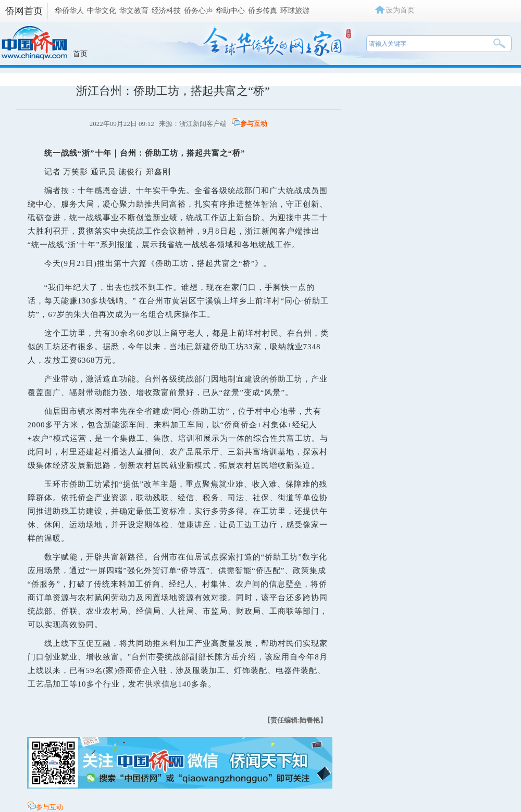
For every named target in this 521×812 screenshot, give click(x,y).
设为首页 (400, 10)
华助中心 (230, 10)
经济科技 (166, 10)
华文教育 (134, 10)
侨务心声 (199, 10)
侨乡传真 (263, 10)
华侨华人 (69, 10)
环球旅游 (295, 10)
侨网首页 (24, 11)
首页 (80, 54)
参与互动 (254, 124)
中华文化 (102, 10)
